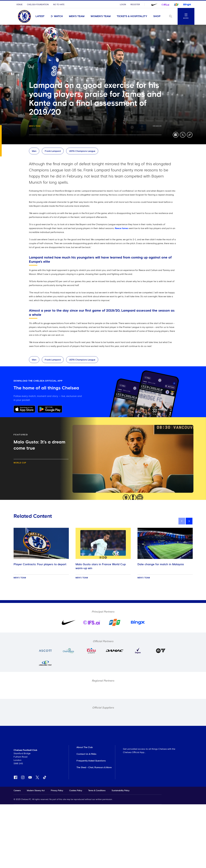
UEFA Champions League (82, 151)
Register (135, 5)
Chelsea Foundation (38, 5)
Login (123, 5)
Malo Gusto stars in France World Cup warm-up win (101, 566)
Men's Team (77, 16)
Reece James (122, 228)
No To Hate (59, 5)
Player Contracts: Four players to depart (40, 564)
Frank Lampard (53, 151)
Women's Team (101, 16)
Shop (157, 16)
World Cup (20, 463)
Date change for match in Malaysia (161, 564)
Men (34, 151)
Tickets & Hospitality (132, 16)
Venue (19, 5)
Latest (40, 16)
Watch (57, 16)
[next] (189, 521)
